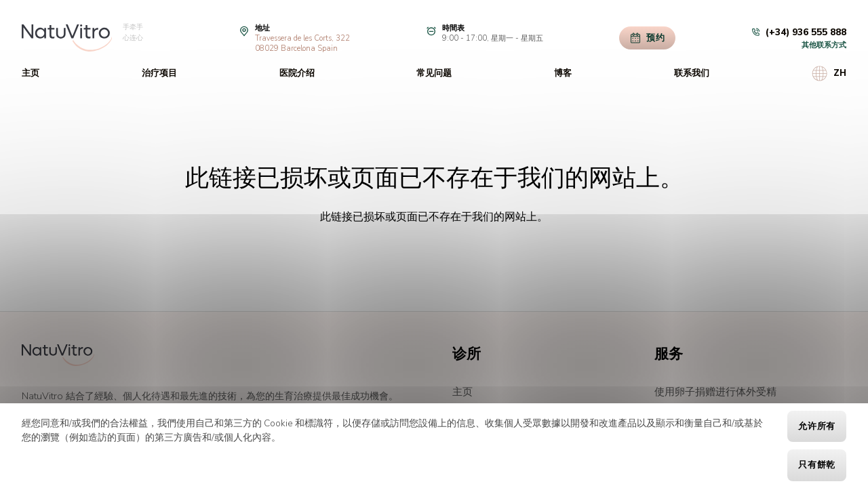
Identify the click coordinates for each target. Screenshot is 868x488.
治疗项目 (159, 73)
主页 (31, 73)
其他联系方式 (824, 45)
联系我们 (692, 73)
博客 (563, 73)
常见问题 (434, 73)
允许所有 (817, 426)
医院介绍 (297, 73)
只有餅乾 (817, 465)
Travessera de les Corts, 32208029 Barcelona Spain (302, 43)
